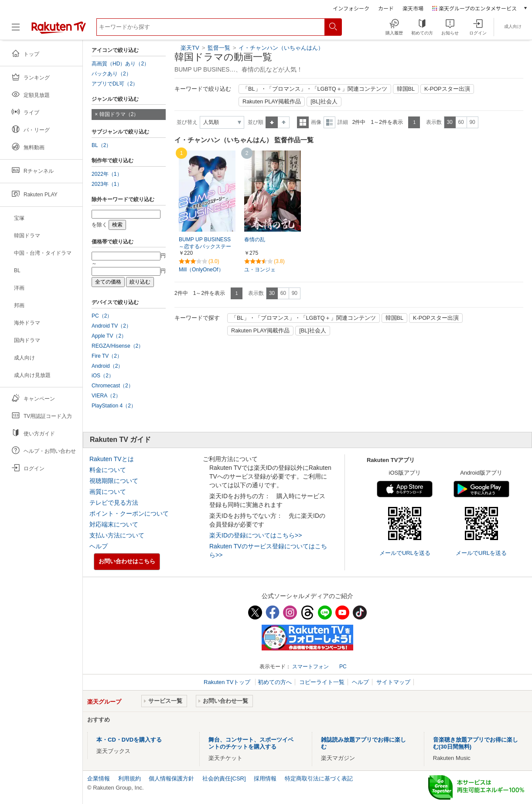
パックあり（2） (111, 74)
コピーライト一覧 (322, 682)
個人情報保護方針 (171, 778)
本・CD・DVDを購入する (129, 740)
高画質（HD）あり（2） (120, 64)
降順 (284, 122)
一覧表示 (303, 122)
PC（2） (102, 316)
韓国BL (406, 89)
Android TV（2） (111, 326)
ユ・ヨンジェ (260, 270)
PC (343, 667)
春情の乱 (255, 239)
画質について (108, 492)
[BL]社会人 (324, 102)
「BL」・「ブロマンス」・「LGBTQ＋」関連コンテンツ (315, 89)
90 (472, 122)
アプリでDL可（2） (115, 84)
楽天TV (190, 48)
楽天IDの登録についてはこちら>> (256, 535)
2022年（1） (107, 174)
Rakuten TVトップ (228, 682)
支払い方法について (117, 535)
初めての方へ (275, 682)
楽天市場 (413, 8)
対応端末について (114, 524)
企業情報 (99, 778)
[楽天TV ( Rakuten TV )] (59, 30)
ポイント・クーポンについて (129, 513)
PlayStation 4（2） (114, 406)
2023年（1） (107, 184)
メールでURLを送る (405, 553)
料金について (108, 470)
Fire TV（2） (107, 356)
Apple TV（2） (109, 336)
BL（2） (102, 145)
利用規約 (130, 778)
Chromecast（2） (113, 386)
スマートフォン (310, 667)
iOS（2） (103, 376)
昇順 (272, 122)
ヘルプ (99, 546)
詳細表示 (329, 122)
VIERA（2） (106, 396)
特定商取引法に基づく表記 (319, 778)
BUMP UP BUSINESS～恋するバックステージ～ (205, 247)
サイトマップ (393, 682)
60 (461, 122)
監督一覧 (219, 48)
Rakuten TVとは (112, 459)
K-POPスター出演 (447, 89)
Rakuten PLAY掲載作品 (272, 102)
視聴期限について (114, 481)
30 (449, 122)
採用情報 (265, 778)
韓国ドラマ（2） (119, 114)
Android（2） (107, 366)
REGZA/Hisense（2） (118, 346)
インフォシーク (351, 8)
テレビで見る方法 (114, 503)
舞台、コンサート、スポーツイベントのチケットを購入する (251, 743)
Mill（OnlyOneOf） (201, 270)
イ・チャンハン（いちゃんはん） (281, 48)
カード (386, 8)
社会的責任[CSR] (224, 778)
